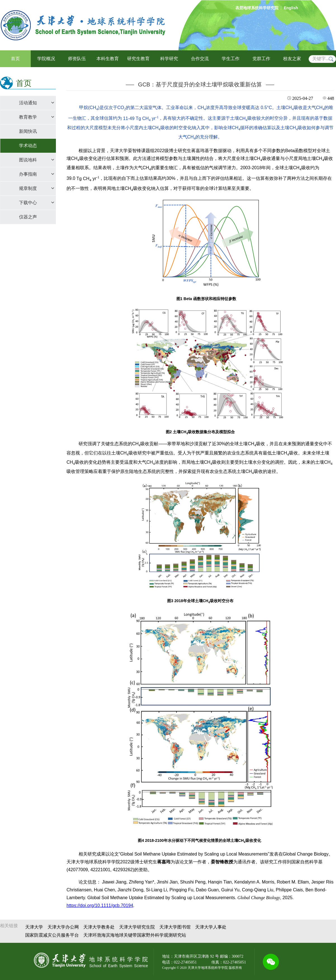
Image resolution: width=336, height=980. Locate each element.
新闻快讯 (28, 131)
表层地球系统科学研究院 (257, 8)
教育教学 (28, 117)
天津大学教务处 (99, 927)
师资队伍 (77, 59)
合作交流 (200, 59)
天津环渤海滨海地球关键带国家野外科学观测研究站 (135, 935)
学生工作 (231, 59)
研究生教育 (138, 59)
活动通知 (28, 103)
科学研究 (169, 59)
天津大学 (34, 927)
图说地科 (28, 160)
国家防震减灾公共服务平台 (52, 935)
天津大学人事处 (211, 927)
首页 (15, 59)
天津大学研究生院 (137, 927)
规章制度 (28, 188)
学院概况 (46, 59)
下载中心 (28, 203)
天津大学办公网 (63, 927)
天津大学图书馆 (175, 927)
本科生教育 (108, 59)
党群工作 (261, 59)
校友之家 (292, 59)
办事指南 (28, 174)
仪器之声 (28, 217)
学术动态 (28, 146)
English (291, 8)
